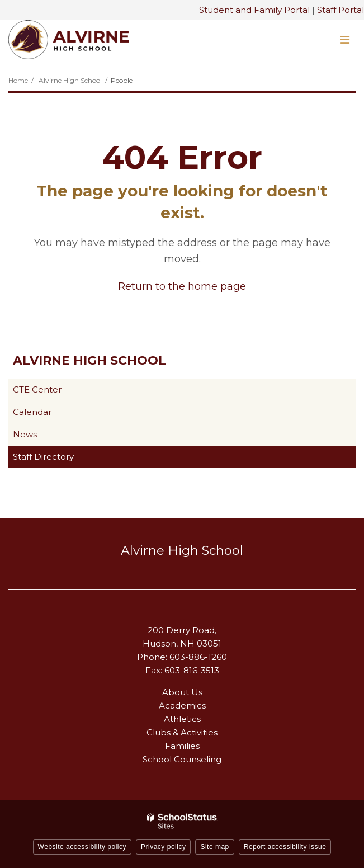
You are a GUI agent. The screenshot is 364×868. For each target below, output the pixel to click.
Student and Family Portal (254, 10)
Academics (182, 706)
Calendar (32, 412)
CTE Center (55, 392)
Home (18, 80)
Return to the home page (182, 286)
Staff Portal (341, 10)
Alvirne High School (70, 80)
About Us (182, 692)
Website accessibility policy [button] (82, 847)
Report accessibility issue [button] (285, 847)
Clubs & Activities (182, 732)
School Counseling (182, 759)
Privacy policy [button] (163, 847)
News (25, 434)
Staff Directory (43, 457)
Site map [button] (214, 847)
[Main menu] (344, 39)
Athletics (182, 719)
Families (182, 746)
